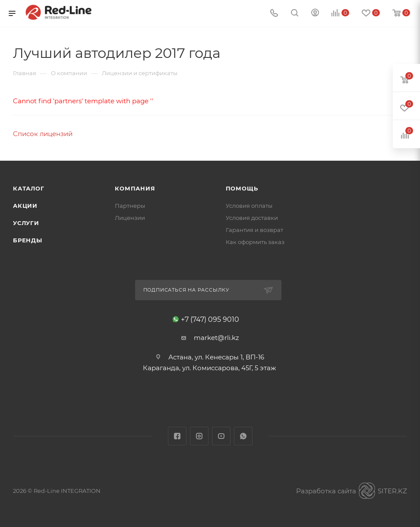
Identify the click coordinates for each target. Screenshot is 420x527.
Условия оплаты (249, 206)
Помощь (242, 188)
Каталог (29, 188)
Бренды (28, 240)
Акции (25, 206)
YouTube (221, 436)
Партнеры (130, 206)
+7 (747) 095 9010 (210, 320)
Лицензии (130, 218)
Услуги (26, 223)
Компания (135, 188)
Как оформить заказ (255, 242)
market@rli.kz (216, 338)
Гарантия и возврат (254, 230)
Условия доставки (252, 218)
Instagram (199, 436)
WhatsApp (243, 436)
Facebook (177, 436)
